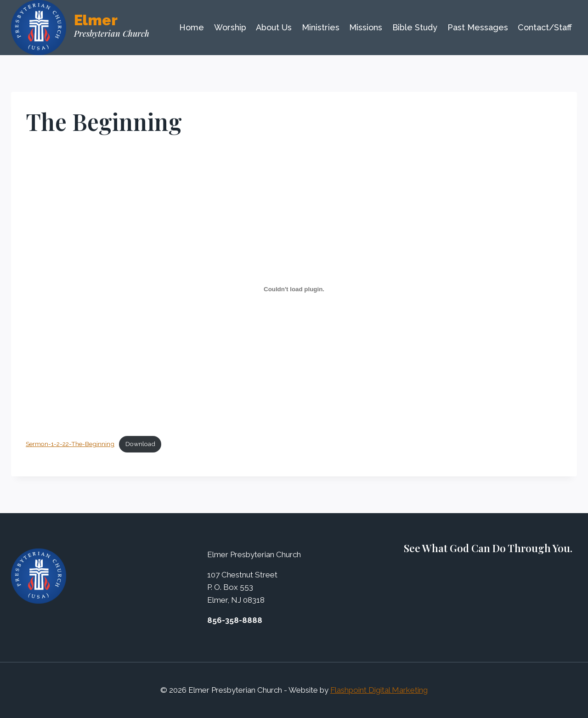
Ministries (321, 27)
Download (140, 444)
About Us (274, 27)
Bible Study (415, 27)
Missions (366, 27)
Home (192, 27)
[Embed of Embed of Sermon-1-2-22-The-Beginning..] (294, 289)
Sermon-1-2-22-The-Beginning (70, 444)
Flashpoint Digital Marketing (379, 690)
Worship (230, 27)
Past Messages (478, 27)
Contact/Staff (545, 27)
